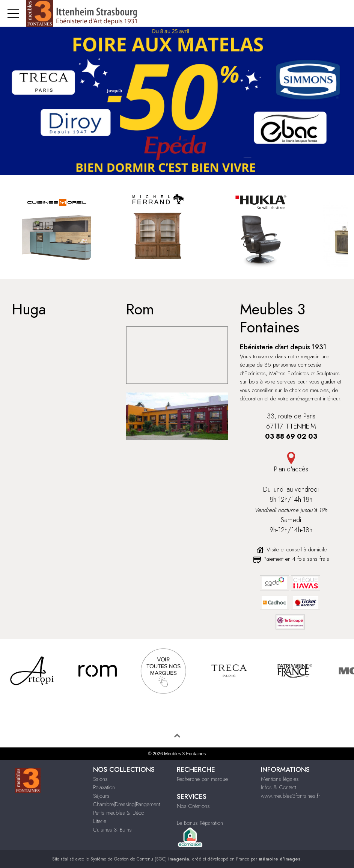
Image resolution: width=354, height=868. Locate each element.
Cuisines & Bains (112, 830)
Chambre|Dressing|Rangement (127, 804)
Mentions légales (280, 779)
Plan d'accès (291, 469)
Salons (100, 779)
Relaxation (104, 787)
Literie (100, 821)
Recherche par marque (202, 779)
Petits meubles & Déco (119, 813)
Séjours (101, 796)
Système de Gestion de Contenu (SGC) (140, 859)
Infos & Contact (279, 787)
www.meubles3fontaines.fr (291, 796)
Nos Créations (193, 806)
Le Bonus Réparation (200, 823)
